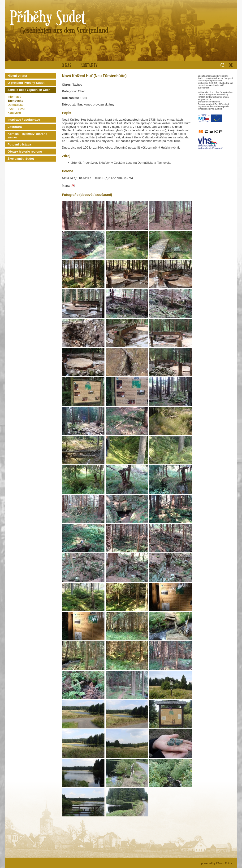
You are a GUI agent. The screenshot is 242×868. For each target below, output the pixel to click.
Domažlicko (15, 105)
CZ (222, 65)
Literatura (15, 127)
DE (231, 65)
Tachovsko (15, 101)
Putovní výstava (19, 144)
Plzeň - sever (17, 109)
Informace (14, 97)
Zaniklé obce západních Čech (29, 90)
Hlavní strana (17, 76)
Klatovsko (14, 113)
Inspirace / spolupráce (24, 120)
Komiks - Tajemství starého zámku (27, 136)
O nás (67, 65)
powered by (217, 863)
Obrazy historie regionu (25, 152)
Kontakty (89, 65)
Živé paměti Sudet (21, 159)
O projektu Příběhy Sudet (26, 83)
